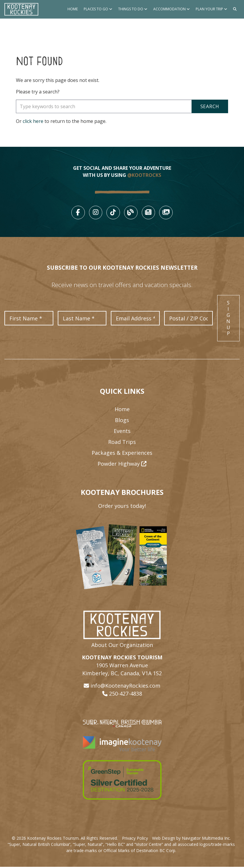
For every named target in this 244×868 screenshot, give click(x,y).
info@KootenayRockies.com (125, 687)
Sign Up (228, 319)
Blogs (122, 421)
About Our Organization (122, 646)
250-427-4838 (126, 695)
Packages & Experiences (122, 454)
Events (122, 432)
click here (33, 121)
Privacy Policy (135, 839)
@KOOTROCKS (144, 175)
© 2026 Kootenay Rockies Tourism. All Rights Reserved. (65, 839)
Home (73, 9)
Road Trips (122, 443)
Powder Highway (122, 465)
